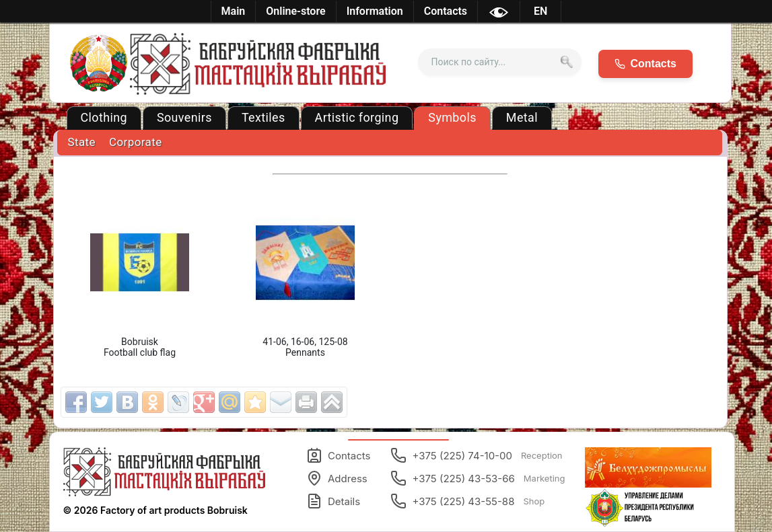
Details (333, 501)
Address (337, 478)
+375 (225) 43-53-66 (478, 478)
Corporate (136, 142)
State (82, 142)
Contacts (338, 455)
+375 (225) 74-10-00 (476, 455)
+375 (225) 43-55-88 (467, 501)
